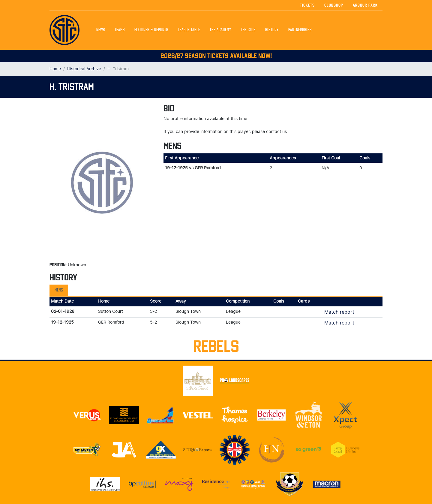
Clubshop (334, 5)
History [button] (272, 30)
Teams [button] (120, 30)
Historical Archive (84, 69)
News (101, 30)
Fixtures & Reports (151, 30)
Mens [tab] (59, 290)
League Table (189, 30)
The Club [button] (248, 30)
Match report (339, 312)
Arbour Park (365, 5)
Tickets (307, 5)
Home (55, 69)
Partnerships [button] (300, 30)
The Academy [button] (220, 30)
